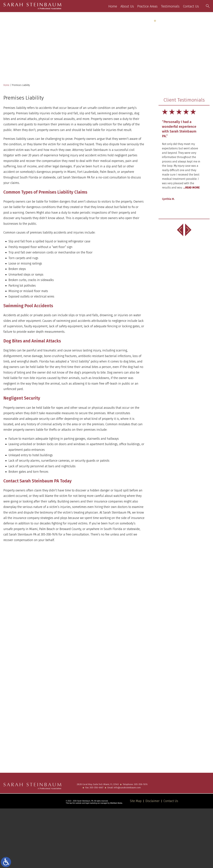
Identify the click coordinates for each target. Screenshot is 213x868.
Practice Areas (148, 6)
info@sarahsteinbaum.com (127, 791)
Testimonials (171, 6)
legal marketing (91, 803)
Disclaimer (153, 801)
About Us (128, 6)
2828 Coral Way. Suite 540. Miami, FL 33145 (98, 788)
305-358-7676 (202, 21)
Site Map (136, 801)
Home (113, 6)
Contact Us (191, 6)
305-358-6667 (96, 791)
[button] (180, 230)
